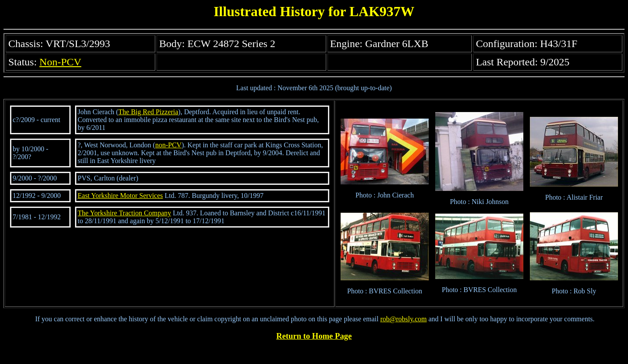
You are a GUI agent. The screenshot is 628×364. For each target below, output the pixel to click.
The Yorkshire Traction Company (124, 213)
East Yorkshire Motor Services (120, 196)
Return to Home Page (314, 336)
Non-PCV (60, 62)
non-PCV (168, 145)
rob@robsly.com (404, 319)
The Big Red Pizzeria (148, 112)
